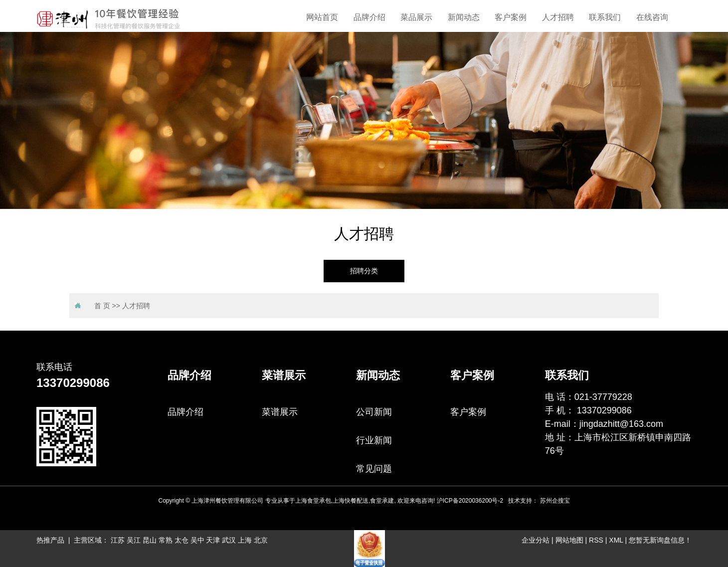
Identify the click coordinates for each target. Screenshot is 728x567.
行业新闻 (374, 440)
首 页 (102, 306)
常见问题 (374, 469)
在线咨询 (652, 17)
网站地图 (569, 540)
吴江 (134, 540)
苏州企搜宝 (555, 501)
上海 (245, 540)
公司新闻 (374, 412)
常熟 (166, 540)
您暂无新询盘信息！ (660, 540)
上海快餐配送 (351, 501)
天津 (213, 540)
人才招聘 (558, 17)
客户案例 (511, 17)
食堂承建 (382, 501)
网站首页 (322, 17)
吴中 (197, 540)
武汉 (229, 540)
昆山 (150, 540)
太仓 (182, 540)
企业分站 (536, 540)
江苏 (118, 540)
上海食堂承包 (313, 501)
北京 (261, 540)
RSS (596, 540)
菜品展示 (416, 17)
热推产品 (50, 540)
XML (616, 540)
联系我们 (605, 17)
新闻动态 (464, 17)
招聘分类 (364, 271)
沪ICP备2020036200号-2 (470, 501)
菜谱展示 (280, 412)
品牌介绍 (369, 17)
